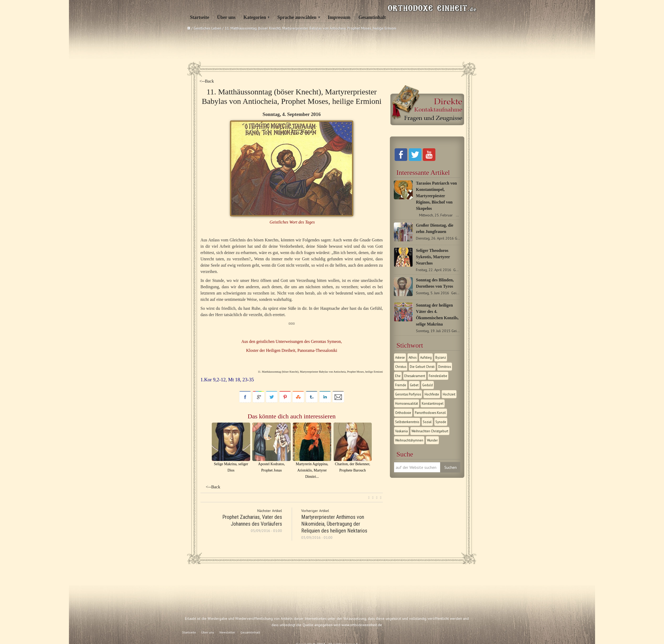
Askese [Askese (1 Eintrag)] (400, 357)
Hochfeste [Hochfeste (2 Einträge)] (432, 394)
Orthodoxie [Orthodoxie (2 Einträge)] (403, 413)
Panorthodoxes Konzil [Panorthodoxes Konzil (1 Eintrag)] (430, 413)
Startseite (200, 17)
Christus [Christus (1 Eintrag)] (401, 367)
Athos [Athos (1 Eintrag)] (413, 357)
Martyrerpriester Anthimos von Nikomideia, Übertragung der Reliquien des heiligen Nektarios (334, 524)
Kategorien (255, 17)
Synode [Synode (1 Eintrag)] (441, 422)
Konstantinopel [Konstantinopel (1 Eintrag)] (433, 403)
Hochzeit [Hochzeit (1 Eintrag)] (449, 394)
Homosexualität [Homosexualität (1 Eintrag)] (407, 403)
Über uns (226, 17)
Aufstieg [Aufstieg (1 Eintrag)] (426, 357)
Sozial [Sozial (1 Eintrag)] (427, 422)
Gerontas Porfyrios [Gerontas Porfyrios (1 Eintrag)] (408, 394)
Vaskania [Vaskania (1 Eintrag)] (401, 431)
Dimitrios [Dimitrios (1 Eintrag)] (445, 367)
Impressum (339, 17)
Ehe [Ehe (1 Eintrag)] (398, 376)
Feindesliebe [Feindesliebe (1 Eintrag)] (438, 376)
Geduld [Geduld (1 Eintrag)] (427, 385)
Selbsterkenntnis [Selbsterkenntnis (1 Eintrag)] (407, 422)
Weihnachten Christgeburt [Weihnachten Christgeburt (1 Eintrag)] (430, 431)
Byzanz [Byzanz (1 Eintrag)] (441, 357)
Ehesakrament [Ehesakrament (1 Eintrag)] (415, 376)
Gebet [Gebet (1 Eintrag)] (414, 385)
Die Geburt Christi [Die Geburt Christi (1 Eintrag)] (422, 367)
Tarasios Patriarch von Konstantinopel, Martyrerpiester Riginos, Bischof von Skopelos (436, 196)
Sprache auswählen (297, 17)
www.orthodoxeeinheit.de (362, 625)
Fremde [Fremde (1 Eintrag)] (401, 385)
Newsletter (227, 632)
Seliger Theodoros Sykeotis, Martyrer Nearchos (433, 257)
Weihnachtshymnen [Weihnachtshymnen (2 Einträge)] (409, 440)
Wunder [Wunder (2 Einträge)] (432, 440)
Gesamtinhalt (372, 17)
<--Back (207, 81)
